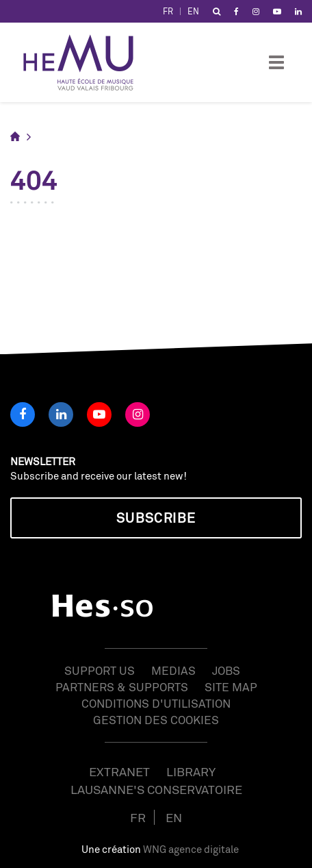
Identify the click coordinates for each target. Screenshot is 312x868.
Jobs (226, 670)
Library (191, 771)
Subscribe (156, 518)
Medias (173, 670)
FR (168, 11)
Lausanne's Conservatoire (156, 789)
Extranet (119, 771)
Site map (231, 687)
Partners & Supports (122, 687)
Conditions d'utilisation (156, 703)
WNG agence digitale (191, 849)
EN (193, 11)
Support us (100, 670)
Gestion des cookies (156, 720)
